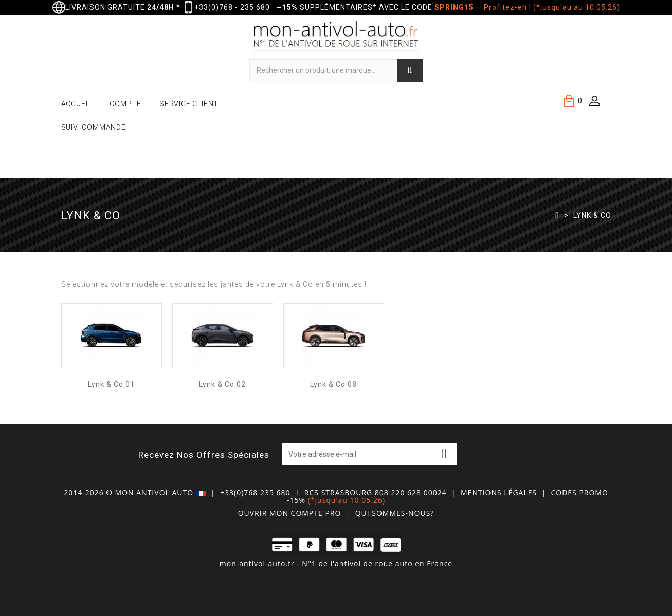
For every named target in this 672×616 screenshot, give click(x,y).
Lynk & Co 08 (333, 384)
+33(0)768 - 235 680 (232, 7)
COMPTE (125, 104)
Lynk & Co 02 (222, 384)
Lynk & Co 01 (111, 384)
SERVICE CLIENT (189, 104)
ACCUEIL (77, 104)
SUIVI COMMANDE (94, 127)
